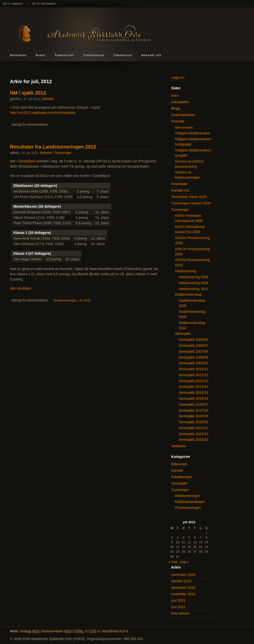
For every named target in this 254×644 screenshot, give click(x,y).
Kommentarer (57, 631)
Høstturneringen (187, 496)
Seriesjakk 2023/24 (193, 440)
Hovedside (16, 55)
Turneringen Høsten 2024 (191, 203)
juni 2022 (178, 607)
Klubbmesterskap (188, 295)
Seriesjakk (183, 334)
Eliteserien (179, 464)
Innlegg (30, 631)
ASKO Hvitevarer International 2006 (189, 218)
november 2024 (183, 594)
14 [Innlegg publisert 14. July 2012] (201, 542)
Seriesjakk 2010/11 (193, 369)
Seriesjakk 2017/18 (193, 410)
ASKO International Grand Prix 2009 (190, 229)
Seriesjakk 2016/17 (193, 404)
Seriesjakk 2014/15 (193, 393)
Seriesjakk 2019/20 (193, 422)
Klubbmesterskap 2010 (192, 325)
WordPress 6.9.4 (115, 631)
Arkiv (175, 96)
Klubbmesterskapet (190, 502)
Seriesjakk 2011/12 (193, 375)
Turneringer (94, 55)
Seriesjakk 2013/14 (193, 387)
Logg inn (178, 77)
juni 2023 (178, 600)
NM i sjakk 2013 (28, 93)
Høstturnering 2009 (193, 283)
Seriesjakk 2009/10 (193, 363)
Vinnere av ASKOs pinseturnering (189, 164)
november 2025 (183, 575)
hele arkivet (180, 613)
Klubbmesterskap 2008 (192, 303)
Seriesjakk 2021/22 (193, 428)
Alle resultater (21, 288)
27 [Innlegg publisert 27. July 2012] (195, 552)
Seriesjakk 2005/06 (193, 340)
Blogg (41, 55)
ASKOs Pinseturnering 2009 (192, 252)
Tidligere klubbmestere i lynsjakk (193, 153)
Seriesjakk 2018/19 (193, 416)
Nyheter (48, 99)
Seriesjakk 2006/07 (193, 346)
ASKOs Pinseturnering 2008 (192, 240)
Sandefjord (27, 161)
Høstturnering (185, 271)
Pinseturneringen (188, 508)
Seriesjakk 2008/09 (193, 357)
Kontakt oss (152, 55)
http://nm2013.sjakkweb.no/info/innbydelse (43, 113)
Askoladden (123, 55)
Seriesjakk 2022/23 (193, 434)
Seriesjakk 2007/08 (193, 351)
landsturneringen (65, 300)
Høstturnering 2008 (193, 277)
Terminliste (65, 55)
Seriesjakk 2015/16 (193, 398)
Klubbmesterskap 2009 (192, 314)
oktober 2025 (181, 581)
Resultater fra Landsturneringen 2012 (53, 147)
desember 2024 (183, 588)
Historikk (178, 121)
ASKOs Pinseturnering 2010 (192, 262)
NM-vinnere (184, 127)
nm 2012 (85, 300)
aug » (184, 562)
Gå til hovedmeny (42, 4)
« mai (173, 562)
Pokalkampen (182, 477)
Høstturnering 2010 (193, 289)
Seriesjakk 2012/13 (193, 381)
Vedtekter (178, 446)
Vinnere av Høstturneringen (187, 175)
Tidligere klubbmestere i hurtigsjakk (193, 142)
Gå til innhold (14, 4)
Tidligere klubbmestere (192, 133)
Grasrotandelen (183, 115)
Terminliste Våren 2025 (189, 197)
